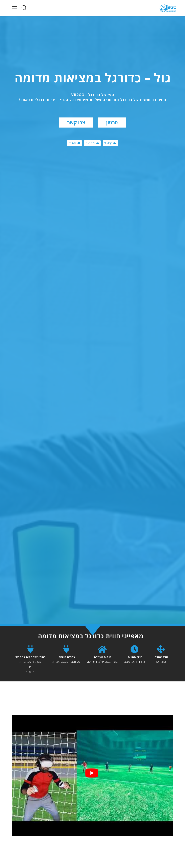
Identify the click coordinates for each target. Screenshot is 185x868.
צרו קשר (76, 122)
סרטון (112, 122)
